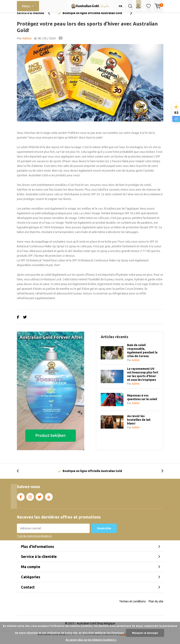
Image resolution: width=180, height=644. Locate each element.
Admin (27, 44)
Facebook (21, 502)
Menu (26, 6)
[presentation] (51, 19)
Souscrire (104, 534)
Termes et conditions (133, 607)
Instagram (30, 502)
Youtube (49, 502)
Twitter (39, 502)
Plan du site (156, 607)
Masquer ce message (145, 633)
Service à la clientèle (31, 19)
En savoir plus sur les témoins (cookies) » (91, 640)
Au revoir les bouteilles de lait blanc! (139, 426)
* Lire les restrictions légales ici (34, 542)
